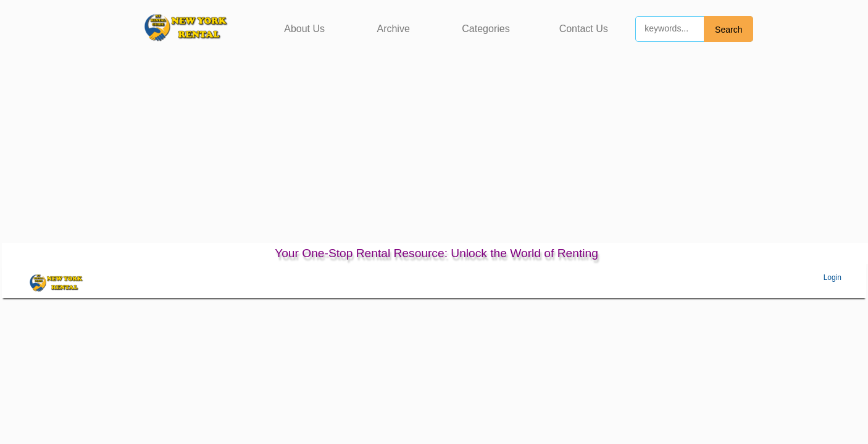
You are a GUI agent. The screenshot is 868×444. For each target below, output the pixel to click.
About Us (304, 29)
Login (833, 277)
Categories (486, 29)
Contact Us (584, 29)
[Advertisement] (434, 150)
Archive (393, 29)
